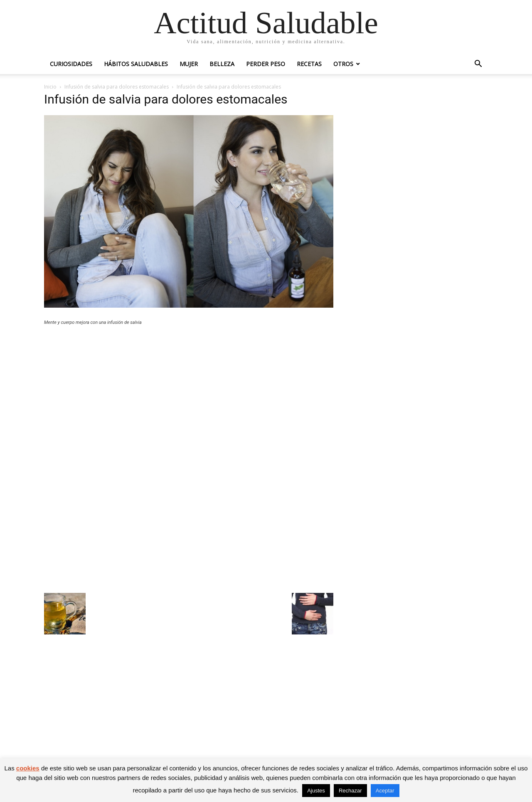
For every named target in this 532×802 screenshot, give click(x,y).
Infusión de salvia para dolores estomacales (117, 87)
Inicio (50, 87)
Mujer (189, 64)
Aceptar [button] (385, 791)
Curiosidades (71, 64)
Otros (343, 64)
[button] (478, 65)
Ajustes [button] (316, 791)
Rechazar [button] (350, 791)
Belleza (222, 64)
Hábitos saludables (136, 64)
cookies (28, 768)
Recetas (309, 64)
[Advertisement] (189, 393)
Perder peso (266, 64)
